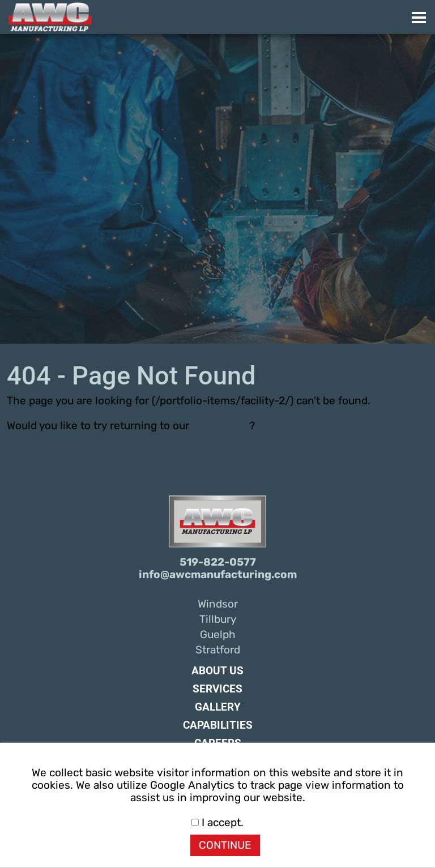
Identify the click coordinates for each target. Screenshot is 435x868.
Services (217, 689)
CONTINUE (225, 845)
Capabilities (218, 725)
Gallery (218, 707)
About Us (217, 671)
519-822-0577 (218, 562)
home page (221, 426)
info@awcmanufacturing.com (218, 575)
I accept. (217, 823)
